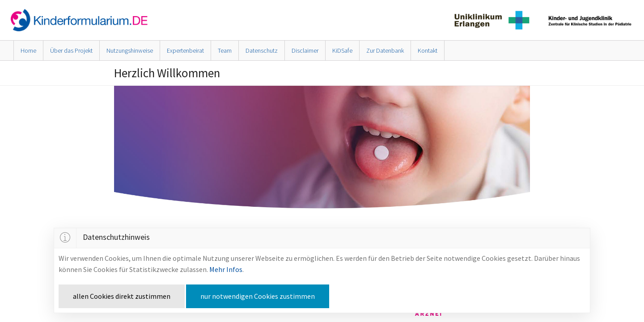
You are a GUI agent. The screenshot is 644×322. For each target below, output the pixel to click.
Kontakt (428, 50)
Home (28, 50)
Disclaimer (305, 50)
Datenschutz (262, 50)
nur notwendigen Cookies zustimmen (258, 296)
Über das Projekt (71, 50)
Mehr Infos (226, 269)
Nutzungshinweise (130, 50)
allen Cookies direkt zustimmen (122, 296)
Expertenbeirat (185, 50)
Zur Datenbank (385, 50)
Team (225, 50)
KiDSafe (342, 50)
